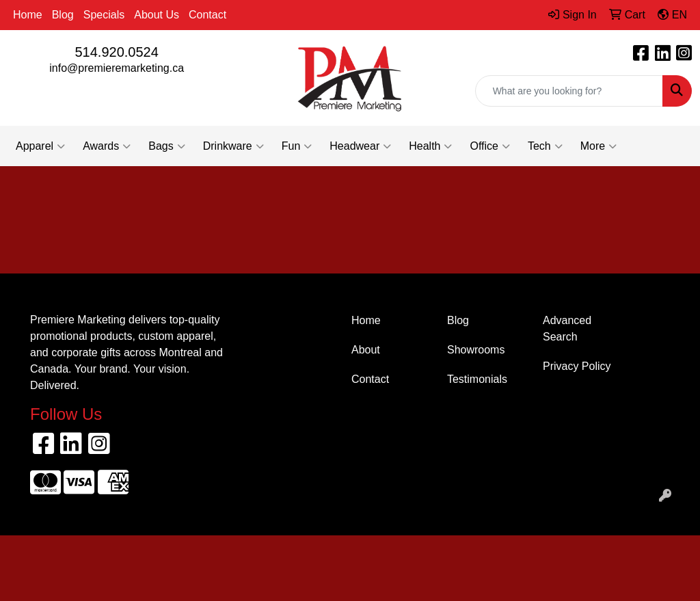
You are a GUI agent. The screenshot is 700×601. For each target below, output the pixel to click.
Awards (107, 146)
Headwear (360, 146)
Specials (104, 15)
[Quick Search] (569, 91)
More (598, 146)
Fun (297, 146)
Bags (166, 146)
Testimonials (477, 379)
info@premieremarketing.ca (117, 68)
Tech (545, 146)
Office (490, 146)
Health (430, 146)
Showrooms (476, 350)
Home (28, 15)
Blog (63, 15)
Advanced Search (567, 329)
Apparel (40, 146)
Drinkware (233, 146)
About (366, 350)
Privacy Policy (577, 366)
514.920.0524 (116, 52)
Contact (207, 15)
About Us (157, 15)
